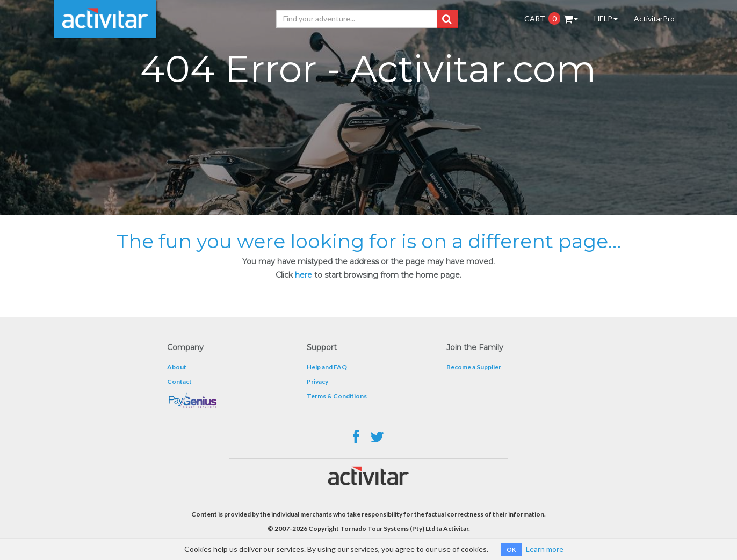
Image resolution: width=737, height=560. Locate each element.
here (304, 275)
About (177, 367)
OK (511, 550)
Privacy (317, 381)
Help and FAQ (327, 367)
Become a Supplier (474, 367)
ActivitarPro (654, 19)
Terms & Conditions (337, 396)
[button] (447, 19)
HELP (606, 19)
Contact (179, 381)
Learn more (545, 549)
